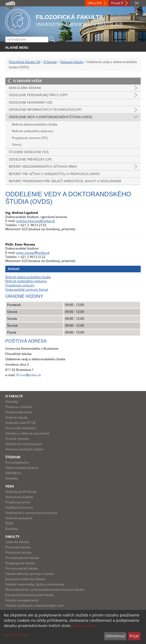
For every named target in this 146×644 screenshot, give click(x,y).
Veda (10, 486)
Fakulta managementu (22, 600)
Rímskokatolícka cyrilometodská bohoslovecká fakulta (45, 590)
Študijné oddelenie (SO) (29, 152)
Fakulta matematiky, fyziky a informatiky (35, 584)
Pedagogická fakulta (20, 563)
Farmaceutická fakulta (22, 568)
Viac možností (16, 635)
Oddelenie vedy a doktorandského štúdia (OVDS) (51, 117)
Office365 (95, 3)
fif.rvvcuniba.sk (29, 375)
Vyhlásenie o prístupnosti (24, 444)
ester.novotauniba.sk (33, 253)
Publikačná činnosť (19, 507)
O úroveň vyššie (28, 81)
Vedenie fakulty (17, 417)
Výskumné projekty (19, 497)
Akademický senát (19, 412)
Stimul (17, 145)
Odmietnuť (115, 636)
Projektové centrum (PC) (30, 138)
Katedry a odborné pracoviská (27, 433)
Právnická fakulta (18, 547)
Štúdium (13, 457)
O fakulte (50, 62)
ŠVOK (9, 523)
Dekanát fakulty (72, 62)
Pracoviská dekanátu (21, 428)
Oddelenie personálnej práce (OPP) (38, 95)
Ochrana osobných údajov (24, 449)
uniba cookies (85, 626)
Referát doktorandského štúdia (35, 124)
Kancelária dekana (25, 88)
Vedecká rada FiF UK (20, 423)
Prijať (134, 636)
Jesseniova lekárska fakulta (25, 579)
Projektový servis (18, 502)
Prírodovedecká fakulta (22, 558)
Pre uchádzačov (17, 462)
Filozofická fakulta (18, 552)
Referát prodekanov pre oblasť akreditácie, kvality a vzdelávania (65, 181)
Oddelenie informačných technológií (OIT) (45, 110)
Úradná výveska (17, 439)
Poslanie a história (19, 407)
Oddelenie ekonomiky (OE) (31, 102)
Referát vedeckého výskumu (33, 131)
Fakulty (12, 537)
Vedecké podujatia (19, 518)
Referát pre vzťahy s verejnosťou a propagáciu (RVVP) (54, 174)
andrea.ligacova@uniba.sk (36, 221)
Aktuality (12, 401)
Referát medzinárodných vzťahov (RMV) (43, 166)
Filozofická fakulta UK (24, 62)
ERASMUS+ (14, 473)
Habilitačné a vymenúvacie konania (31, 513)
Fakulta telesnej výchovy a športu (30, 574)
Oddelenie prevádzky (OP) (30, 159)
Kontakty (12, 478)
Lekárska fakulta (17, 542)
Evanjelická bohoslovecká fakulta (29, 595)
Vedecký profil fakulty (21, 492)
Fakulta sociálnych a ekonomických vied (34, 605)
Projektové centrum (20, 285)
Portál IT (117, 3)
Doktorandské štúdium (22, 468)
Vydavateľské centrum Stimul (27, 289)
